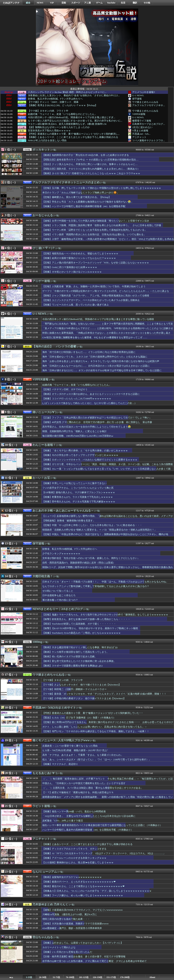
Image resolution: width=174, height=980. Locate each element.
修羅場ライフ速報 (142, 121)
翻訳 (135, 3)
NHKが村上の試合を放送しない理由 (47, 140)
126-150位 (97, 977)
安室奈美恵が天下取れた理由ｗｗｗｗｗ (49, 131)
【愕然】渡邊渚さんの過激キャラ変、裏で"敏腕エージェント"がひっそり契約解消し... (74, 134)
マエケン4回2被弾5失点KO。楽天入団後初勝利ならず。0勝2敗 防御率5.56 (67, 124)
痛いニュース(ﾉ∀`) (44, 412)
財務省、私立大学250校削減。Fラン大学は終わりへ (55, 99)
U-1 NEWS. (138, 95)
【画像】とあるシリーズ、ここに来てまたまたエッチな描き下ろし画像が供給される (73, 137)
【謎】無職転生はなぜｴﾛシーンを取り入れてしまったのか (59, 127)
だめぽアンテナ (11, 3)
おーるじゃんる (43, 215)
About (152, 977)
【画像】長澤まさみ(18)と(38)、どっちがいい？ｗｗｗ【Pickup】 (63, 105)
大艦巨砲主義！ (43, 576)
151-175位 (111, 977)
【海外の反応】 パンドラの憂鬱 (54, 346)
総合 (28, 3)
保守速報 (137, 99)
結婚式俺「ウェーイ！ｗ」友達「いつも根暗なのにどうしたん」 (62, 114)
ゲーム (99, 3)
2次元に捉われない (142, 127)
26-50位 (43, 977)
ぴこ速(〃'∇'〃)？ (44, 248)
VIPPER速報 (139, 114)
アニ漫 (87, 3)
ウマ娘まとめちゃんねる (145, 102)
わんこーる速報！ (44, 445)
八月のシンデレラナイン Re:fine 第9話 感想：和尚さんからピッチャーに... (67, 92)
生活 (123, 3)
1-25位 (29, 977)
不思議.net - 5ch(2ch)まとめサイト (54, 708)
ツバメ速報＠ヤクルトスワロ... (149, 140)
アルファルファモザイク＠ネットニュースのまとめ (66, 182)
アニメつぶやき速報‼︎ (144, 92)
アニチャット (139, 137)
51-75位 (56, 977)
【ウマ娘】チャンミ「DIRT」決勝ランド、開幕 (53, 102)
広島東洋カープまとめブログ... (149, 124)
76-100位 (70, 977)
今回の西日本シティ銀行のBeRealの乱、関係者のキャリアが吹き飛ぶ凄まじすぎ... (72, 117)
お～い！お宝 (41, 478)
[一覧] (53, 150)
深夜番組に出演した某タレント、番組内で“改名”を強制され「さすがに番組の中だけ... (74, 95)
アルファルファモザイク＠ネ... (149, 105)
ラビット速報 (41, 806)
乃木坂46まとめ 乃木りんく (50, 904)
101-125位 (84, 977)
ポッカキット (41, 150)
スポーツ (76, 3)
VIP (52, 3)
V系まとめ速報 (140, 131)
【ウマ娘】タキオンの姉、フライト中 (48, 111)
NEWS (40, 3)
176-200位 (125, 977)
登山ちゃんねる (43, 937)
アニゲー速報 (41, 281)
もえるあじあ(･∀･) (45, 773)
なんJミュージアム (45, 872)
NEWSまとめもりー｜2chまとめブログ (58, 609)
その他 (147, 3)
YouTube (111, 3)
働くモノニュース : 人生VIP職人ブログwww (61, 740)
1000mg (37, 642)
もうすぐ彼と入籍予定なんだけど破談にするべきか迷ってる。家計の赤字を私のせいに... (75, 121)
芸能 (64, 3)
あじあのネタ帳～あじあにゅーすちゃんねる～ (63, 510)
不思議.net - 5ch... (141, 134)
